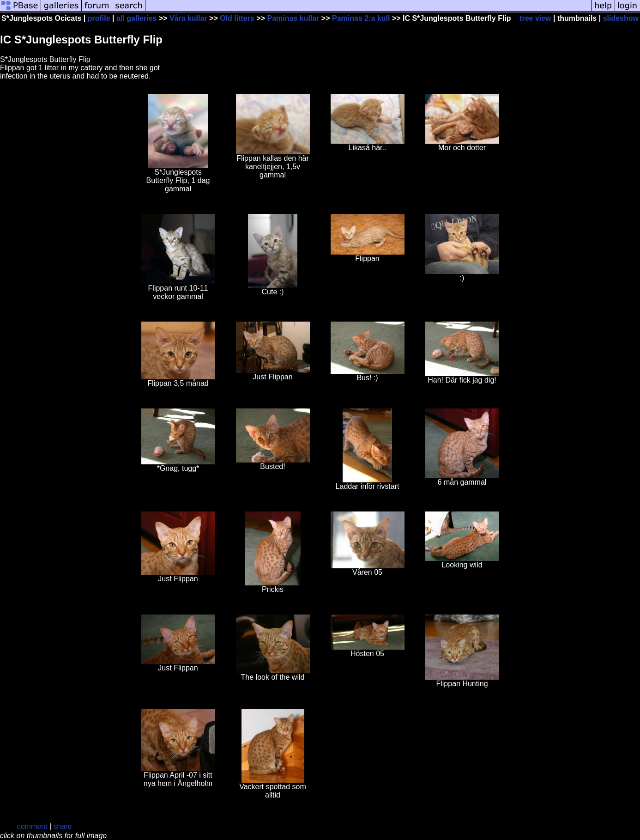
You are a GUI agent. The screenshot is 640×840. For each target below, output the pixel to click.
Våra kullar (188, 18)
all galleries (136, 18)
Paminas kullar (293, 18)
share (63, 826)
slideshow (621, 18)
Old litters (237, 18)
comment (32, 826)
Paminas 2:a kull (361, 18)
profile (99, 18)
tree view (535, 18)
